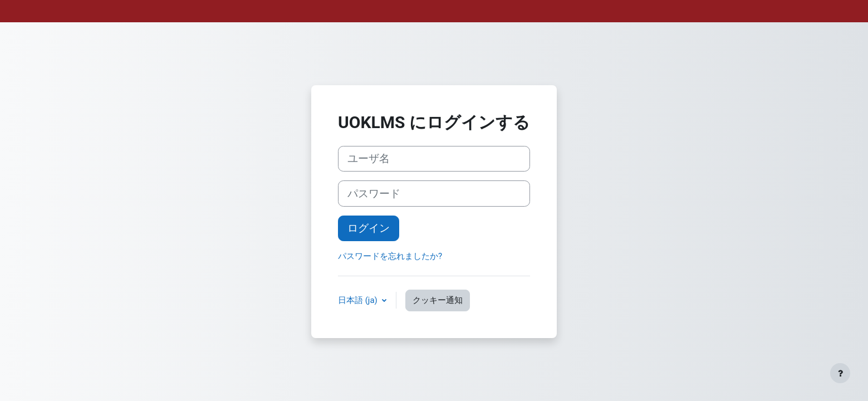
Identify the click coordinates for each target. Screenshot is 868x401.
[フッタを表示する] (840, 373)
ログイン (369, 228)
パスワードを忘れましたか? (390, 256)
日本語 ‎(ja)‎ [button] (359, 300)
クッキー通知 (438, 300)
